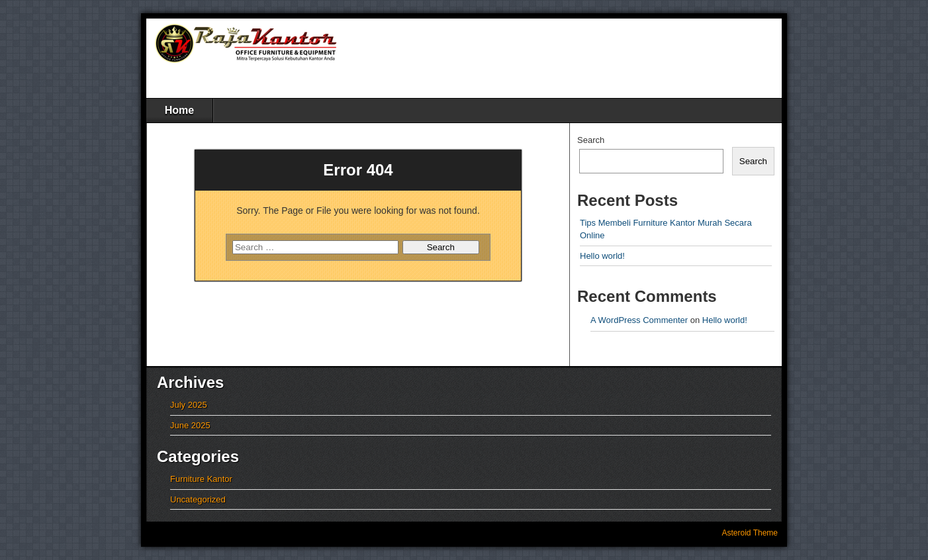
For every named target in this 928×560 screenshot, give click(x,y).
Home (179, 110)
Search (591, 140)
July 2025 (189, 405)
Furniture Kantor (201, 479)
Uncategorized (198, 499)
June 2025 (190, 425)
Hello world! (602, 256)
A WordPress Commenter (639, 320)
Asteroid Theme (750, 533)
